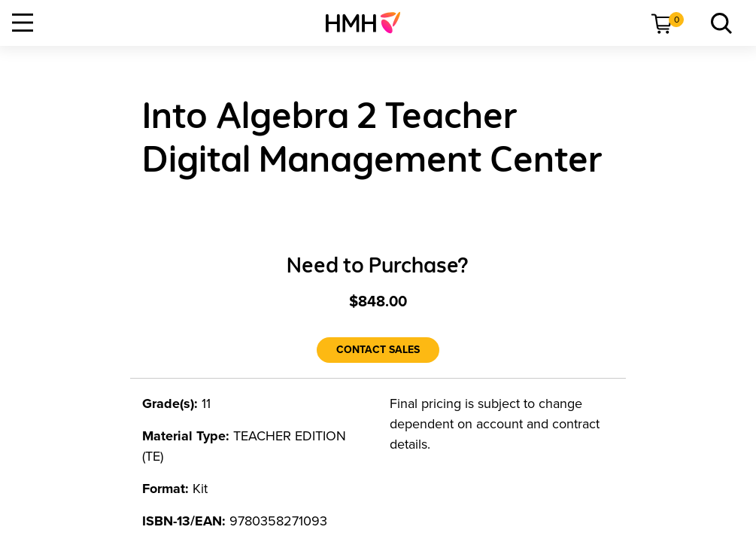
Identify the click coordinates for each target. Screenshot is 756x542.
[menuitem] (369, 23)
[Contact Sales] (378, 350)
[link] (369, 23)
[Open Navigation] (23, 23)
